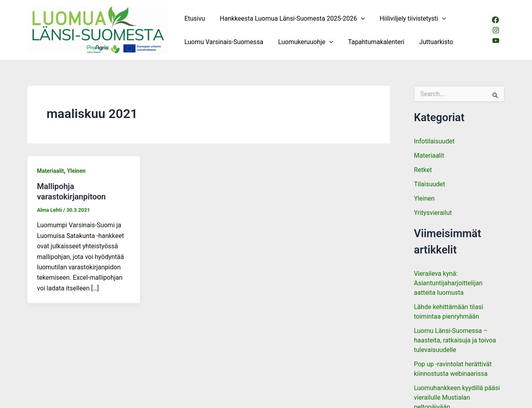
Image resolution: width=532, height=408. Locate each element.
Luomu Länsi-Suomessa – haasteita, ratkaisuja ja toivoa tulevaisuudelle (455, 340)
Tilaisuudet (430, 184)
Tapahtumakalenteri (371, 42)
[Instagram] (495, 30)
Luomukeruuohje (302, 42)
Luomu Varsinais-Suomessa (223, 42)
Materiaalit (50, 171)
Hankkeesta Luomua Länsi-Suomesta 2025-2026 (289, 18)
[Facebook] (495, 20)
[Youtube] (495, 41)
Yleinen (76, 171)
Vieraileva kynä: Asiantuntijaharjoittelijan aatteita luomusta (448, 283)
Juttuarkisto (429, 42)
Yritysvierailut (433, 213)
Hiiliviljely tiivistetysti (408, 18)
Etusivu (194, 18)
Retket (423, 170)
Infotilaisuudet (434, 141)
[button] (358, 18)
